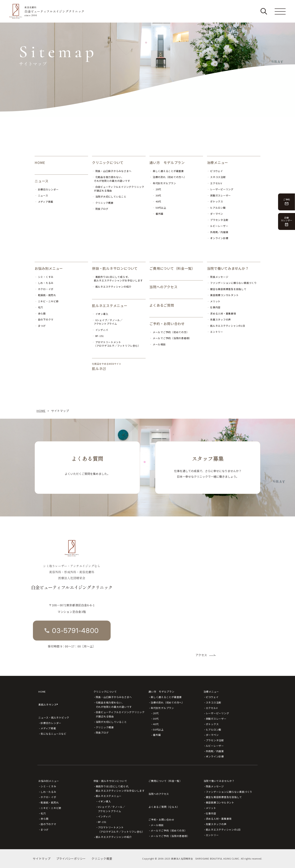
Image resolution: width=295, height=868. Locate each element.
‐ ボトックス (215, 201)
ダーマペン (212, 735)
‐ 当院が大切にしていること (109, 197)
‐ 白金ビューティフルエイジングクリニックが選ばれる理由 (118, 189)
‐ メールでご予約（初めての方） (169, 332)
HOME (40, 162)
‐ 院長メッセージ (218, 277)
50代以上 (158, 730)
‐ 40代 (157, 201)
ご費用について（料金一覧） (172, 268)
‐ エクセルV (214, 183)
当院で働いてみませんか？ (228, 268)
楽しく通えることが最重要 (166, 697)
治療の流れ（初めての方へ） (168, 702)
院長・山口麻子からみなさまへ (114, 697)
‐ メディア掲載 (44, 202)
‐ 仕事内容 (214, 307)
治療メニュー (218, 162)
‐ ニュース (41, 195)
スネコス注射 (214, 702)
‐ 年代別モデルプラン (163, 183)
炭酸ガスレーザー (216, 719)
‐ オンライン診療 (218, 238)
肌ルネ (97, 368)
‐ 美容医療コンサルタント (223, 295)
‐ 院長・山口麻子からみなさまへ (112, 171)
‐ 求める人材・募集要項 (222, 313)
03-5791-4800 (75, 631)
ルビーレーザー (215, 746)
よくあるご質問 (162, 305)
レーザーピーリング (217, 713)
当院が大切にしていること (111, 722)
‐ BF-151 (98, 336)
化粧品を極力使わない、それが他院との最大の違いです (114, 705)
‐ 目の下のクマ (44, 320)
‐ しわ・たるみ (44, 283)
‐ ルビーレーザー (218, 226)
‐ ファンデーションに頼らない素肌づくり (232, 283)
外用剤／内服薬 (215, 751)
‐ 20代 (157, 189)
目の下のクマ (48, 824)
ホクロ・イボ (48, 797)
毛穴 (43, 813)
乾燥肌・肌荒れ (50, 802)
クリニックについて (108, 162)
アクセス (201, 655)
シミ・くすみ (48, 786)
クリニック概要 (105, 727)
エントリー (212, 835)
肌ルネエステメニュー (110, 306)
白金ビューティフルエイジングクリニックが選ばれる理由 (120, 714)
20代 (156, 713)
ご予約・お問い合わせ (167, 324)
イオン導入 (105, 801)
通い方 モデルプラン (167, 162)
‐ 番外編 (158, 214)
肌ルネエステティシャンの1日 (223, 830)
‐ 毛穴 (39, 307)
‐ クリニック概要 (103, 203)
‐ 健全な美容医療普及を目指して (227, 289)
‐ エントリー (215, 332)
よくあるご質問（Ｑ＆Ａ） (164, 807)
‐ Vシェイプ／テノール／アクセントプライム (107, 322)
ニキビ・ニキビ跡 (51, 808)
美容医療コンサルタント (220, 802)
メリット (211, 808)
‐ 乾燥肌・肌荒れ (45, 295)
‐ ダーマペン (215, 214)
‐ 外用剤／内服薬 (218, 232)
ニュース (42, 181)
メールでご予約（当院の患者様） (170, 836)
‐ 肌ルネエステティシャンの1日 (226, 326)
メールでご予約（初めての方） (169, 830)
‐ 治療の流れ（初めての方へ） (168, 177)
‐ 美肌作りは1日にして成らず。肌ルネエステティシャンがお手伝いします (117, 279)
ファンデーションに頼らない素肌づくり (229, 792)
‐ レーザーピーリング (220, 189)
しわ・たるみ (48, 792)
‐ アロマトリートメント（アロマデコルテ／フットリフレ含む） (116, 344)
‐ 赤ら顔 (40, 313)
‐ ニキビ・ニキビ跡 (47, 301)
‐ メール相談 (157, 344)
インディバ (104, 816)
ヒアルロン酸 (214, 730)
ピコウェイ (212, 697)
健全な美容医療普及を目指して (224, 797)
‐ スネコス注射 (216, 177)
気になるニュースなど (54, 734)
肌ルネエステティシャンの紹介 (114, 837)
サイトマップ (42, 859)
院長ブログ (102, 733)
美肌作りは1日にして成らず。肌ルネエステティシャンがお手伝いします (120, 788)
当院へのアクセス (163, 287)
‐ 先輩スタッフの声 (219, 320)
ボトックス (212, 724)
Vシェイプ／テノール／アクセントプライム (112, 809)
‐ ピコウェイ (215, 171)
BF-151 (102, 822)
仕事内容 (211, 813)
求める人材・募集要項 (219, 819)
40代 (156, 724)
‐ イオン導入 (100, 314)
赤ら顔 (44, 819)
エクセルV (212, 708)
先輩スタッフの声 (216, 824)
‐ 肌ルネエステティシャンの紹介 (112, 287)
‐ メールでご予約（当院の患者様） (170, 338)
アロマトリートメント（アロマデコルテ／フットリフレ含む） (121, 829)
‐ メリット (214, 301)
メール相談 (157, 825)
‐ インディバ (100, 330)
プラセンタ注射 (215, 740)
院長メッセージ (215, 786)
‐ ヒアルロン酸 (216, 208)
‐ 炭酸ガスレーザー (219, 195)
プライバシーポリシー (71, 859)
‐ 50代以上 (159, 208)
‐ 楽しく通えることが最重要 (167, 171)
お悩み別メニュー (49, 268)
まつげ (44, 830)
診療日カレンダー (51, 723)
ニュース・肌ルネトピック (54, 718)
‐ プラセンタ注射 (218, 220)
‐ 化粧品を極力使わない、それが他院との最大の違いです (111, 179)
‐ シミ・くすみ (44, 277)
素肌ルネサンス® (48, 705)
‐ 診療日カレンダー (47, 189)
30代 (156, 719)
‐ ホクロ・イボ (44, 289)
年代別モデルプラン (162, 708)
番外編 (157, 735)
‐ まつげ (40, 326)
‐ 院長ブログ (100, 209)
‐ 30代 (157, 195)
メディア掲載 (48, 728)
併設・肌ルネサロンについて (115, 268)
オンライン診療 (215, 756)
